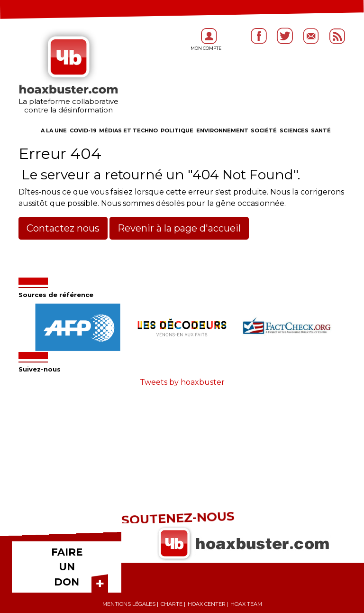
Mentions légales (129, 604)
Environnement (222, 130)
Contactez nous (63, 228)
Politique (177, 130)
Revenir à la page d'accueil (179, 228)
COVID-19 (83, 130)
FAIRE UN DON (67, 567)
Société (264, 130)
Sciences (294, 130)
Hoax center (207, 604)
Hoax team (246, 604)
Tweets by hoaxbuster (182, 382)
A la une (54, 130)
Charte (172, 604)
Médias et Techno (128, 130)
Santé (321, 130)
